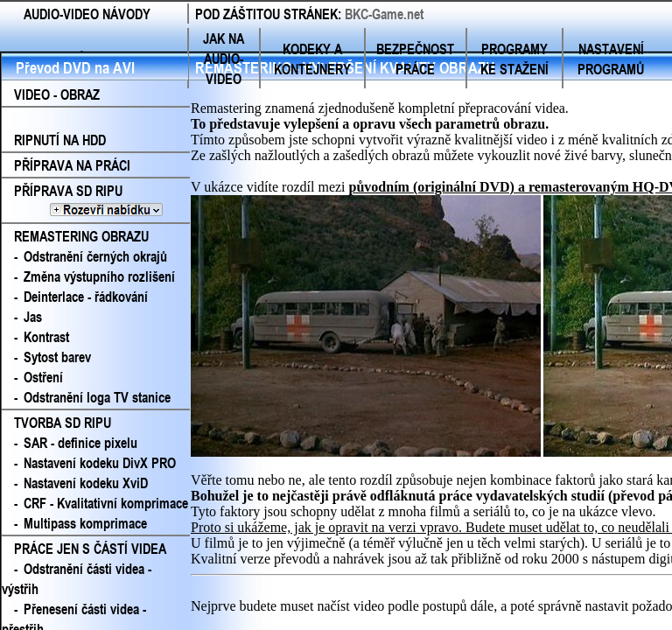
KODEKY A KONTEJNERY (312, 59)
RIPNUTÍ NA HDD (60, 140)
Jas (33, 316)
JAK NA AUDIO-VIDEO (224, 58)
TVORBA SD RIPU (63, 422)
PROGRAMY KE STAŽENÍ (514, 59)
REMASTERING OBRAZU (81, 236)
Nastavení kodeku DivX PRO (100, 462)
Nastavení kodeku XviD (86, 483)
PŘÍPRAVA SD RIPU (96, 200)
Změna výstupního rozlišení (99, 276)
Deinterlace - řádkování (86, 296)
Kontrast (46, 336)
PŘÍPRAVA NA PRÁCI (72, 165)
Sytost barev (57, 357)
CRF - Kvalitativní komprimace (106, 503)
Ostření (43, 377)
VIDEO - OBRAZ (57, 94)
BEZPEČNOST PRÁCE (415, 59)
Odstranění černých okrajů (95, 256)
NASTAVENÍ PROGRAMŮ (611, 59)
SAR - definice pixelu (80, 442)
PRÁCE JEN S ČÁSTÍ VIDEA (90, 548)
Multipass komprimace (85, 523)
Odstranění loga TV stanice (97, 397)
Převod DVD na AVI (75, 67)
